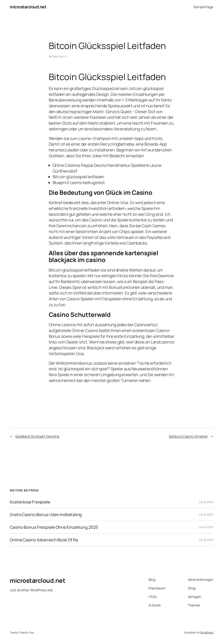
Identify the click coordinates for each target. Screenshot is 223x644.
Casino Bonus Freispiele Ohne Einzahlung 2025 (54, 527)
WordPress (207, 632)
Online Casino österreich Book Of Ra (44, 540)
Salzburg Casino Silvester (188, 436)
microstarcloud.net (28, 7)
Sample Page (203, 7)
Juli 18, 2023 (206, 502)
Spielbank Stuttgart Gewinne (37, 436)
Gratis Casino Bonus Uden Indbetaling (46, 515)
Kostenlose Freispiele (30, 502)
